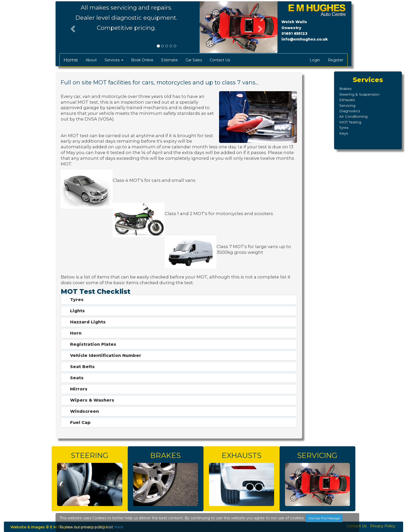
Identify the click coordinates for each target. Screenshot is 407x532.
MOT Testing (350, 122)
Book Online (142, 60)
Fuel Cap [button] (80, 423)
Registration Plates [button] (93, 344)
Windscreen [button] (84, 411)
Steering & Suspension (359, 94)
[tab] (179, 300)
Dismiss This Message (324, 518)
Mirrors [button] (79, 389)
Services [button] (114, 60)
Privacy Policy (383, 526)
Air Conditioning (353, 116)
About (91, 60)
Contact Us (220, 60)
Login (315, 60)
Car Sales (194, 60)
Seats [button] (77, 378)
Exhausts (347, 100)
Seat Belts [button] (82, 367)
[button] (72, 27)
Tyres (344, 128)
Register (336, 60)
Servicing (347, 105)
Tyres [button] (77, 300)
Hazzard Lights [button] (88, 322)
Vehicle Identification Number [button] (106, 355)
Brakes (345, 89)
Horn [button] (76, 333)
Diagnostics (350, 111)
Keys (344, 133)
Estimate (169, 60)
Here (119, 527)
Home (71, 60)
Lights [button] (77, 311)
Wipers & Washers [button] (92, 400)
